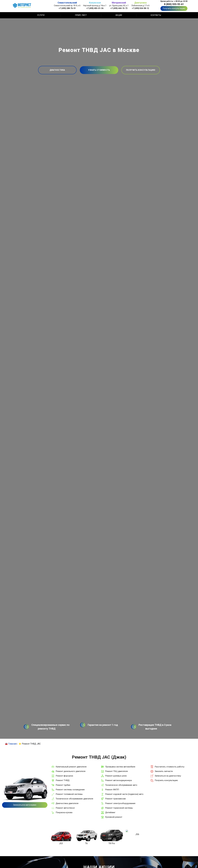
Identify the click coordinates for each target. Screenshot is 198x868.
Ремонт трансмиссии (115, 799)
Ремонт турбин (63, 785)
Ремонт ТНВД (63, 780)
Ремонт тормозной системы (119, 808)
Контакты (156, 15)
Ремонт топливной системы (69, 794)
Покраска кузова (64, 812)
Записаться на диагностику (168, 776)
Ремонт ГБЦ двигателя (116, 771)
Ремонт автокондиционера (118, 780)
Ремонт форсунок (64, 776)
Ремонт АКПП (112, 790)
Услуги (41, 15)
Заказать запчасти (164, 771)
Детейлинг (110, 812)
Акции (119, 15)
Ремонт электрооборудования (120, 803)
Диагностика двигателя (67, 803)
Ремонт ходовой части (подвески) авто (124, 794)
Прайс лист (81, 15)
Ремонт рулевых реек (116, 776)
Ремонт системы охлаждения (70, 790)
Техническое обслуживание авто (121, 785)
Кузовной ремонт (114, 817)
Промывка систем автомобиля (120, 767)
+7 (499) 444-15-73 (119, 8)
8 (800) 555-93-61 (174, 4)
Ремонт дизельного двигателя (71, 771)
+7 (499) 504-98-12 (140, 8)
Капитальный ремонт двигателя (71, 767)
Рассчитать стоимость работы (170, 767)
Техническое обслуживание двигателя (74, 799)
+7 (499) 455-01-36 (95, 8)
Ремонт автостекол (65, 808)
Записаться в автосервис (25, 805)
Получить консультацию (174, 8)
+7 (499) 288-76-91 (67, 8)
